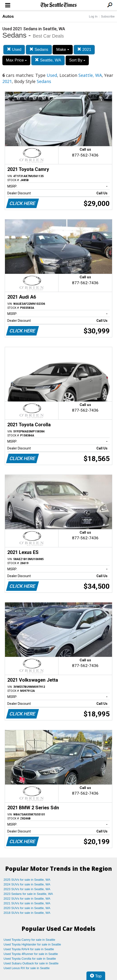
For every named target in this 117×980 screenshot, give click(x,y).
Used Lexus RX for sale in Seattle (27, 968)
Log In (93, 16)
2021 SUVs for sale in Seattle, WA (27, 903)
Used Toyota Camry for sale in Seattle (29, 940)
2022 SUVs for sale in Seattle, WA (27, 899)
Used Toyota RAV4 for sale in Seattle (29, 949)
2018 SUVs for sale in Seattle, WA (27, 913)
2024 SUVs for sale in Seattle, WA (27, 884)
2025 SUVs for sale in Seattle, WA (27, 880)
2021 (84, 50)
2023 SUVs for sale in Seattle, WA (27, 889)
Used (14, 50)
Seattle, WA (48, 60)
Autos (8, 16)
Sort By (77, 60)
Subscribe (108, 16)
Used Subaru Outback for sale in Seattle (31, 963)
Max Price (16, 60)
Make (63, 50)
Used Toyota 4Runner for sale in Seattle (31, 954)
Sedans (39, 50)
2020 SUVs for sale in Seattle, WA (27, 908)
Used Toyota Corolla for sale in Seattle (30, 959)
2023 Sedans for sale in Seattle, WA (28, 894)
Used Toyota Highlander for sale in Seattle (32, 944)
